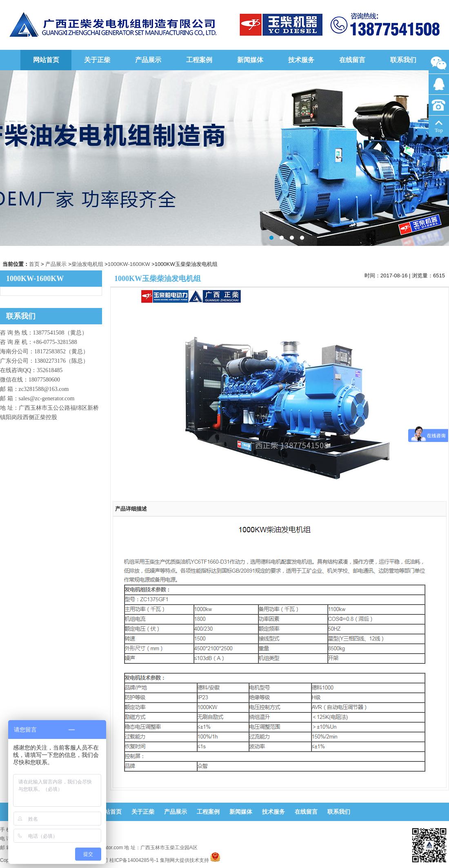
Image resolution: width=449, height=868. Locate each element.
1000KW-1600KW (129, 264)
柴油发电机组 (87, 264)
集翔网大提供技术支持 (184, 860)
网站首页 (46, 60)
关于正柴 (97, 60)
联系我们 (403, 60)
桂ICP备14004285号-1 (134, 860)
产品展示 (148, 60)
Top (439, 127)
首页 (34, 264)
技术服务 (301, 60)
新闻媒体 (250, 60)
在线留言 (352, 60)
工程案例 (199, 60)
